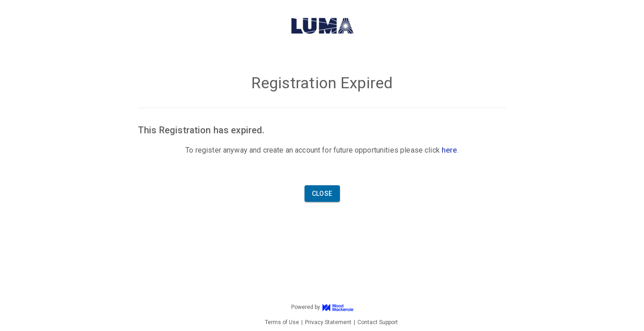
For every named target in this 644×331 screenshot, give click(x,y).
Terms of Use (282, 322)
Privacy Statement (328, 322)
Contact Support (378, 322)
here (449, 150)
